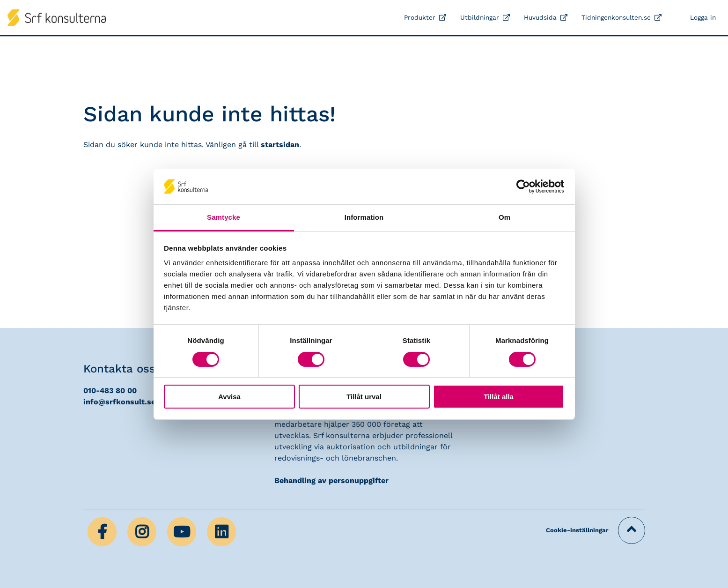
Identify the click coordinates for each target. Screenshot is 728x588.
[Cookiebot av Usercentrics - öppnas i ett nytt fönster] (523, 186)
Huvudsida (540, 17)
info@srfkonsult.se (119, 402)
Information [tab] (364, 217)
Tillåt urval (364, 397)
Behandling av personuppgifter (331, 480)
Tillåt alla (499, 397)
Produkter (420, 17)
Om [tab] (504, 217)
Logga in (703, 17)
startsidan (280, 145)
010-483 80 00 (110, 391)
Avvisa (229, 397)
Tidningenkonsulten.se (616, 17)
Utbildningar (480, 17)
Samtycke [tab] (224, 217)
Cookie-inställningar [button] (577, 530)
